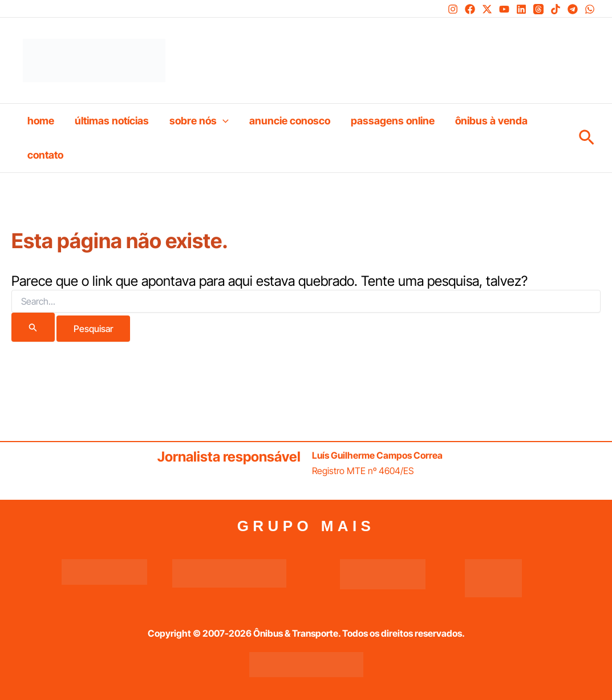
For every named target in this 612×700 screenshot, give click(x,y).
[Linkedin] (521, 9)
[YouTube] (504, 9)
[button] (223, 121)
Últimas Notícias (112, 121)
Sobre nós (199, 121)
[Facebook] (470, 9)
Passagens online (393, 121)
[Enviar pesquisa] (33, 327)
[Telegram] (573, 9)
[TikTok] (556, 9)
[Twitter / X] (487, 9)
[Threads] (538, 9)
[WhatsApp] (590, 9)
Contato (45, 155)
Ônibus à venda (491, 121)
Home (41, 121)
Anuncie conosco (290, 121)
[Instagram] (453, 9)
